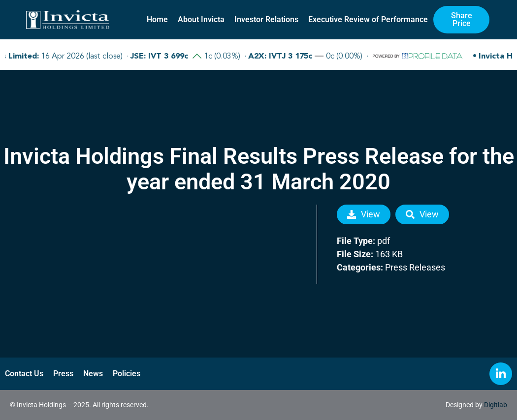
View (364, 214)
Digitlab (496, 405)
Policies (127, 374)
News (93, 374)
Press (63, 374)
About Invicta (201, 19)
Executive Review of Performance (368, 19)
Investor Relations (266, 19)
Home (157, 19)
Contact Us (24, 374)
